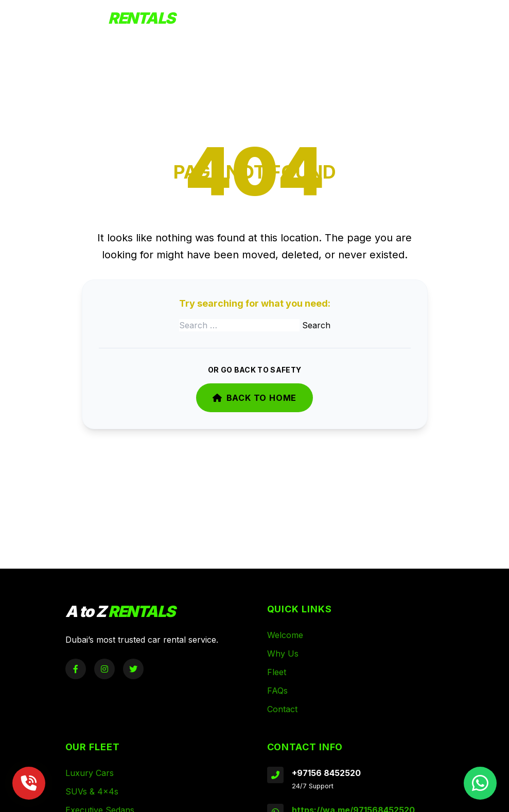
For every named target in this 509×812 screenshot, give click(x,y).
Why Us (283, 654)
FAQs (277, 691)
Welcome (285, 635)
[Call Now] (29, 783)
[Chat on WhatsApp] (480, 783)
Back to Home (254, 398)
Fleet (277, 672)
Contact (282, 709)
